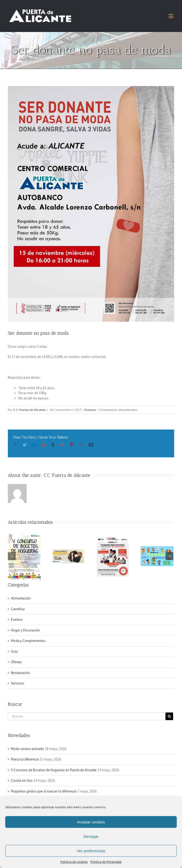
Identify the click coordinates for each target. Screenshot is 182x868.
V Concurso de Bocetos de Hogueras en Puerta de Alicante (54, 770)
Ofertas (16, 662)
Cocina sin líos (22, 781)
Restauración (20, 673)
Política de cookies (74, 862)
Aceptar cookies (91, 822)
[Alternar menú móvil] (171, 16)
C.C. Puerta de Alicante (29, 410)
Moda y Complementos (28, 641)
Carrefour (18, 609)
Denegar (91, 836)
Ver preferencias (91, 851)
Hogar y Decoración (26, 630)
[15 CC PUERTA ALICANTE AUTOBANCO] (91, 204)
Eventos (90, 410)
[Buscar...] (87, 716)
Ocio (14, 652)
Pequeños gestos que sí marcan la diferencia (44, 791)
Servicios (18, 683)
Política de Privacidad (106, 862)
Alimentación (21, 598)
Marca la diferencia (25, 759)
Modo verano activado (27, 749)
